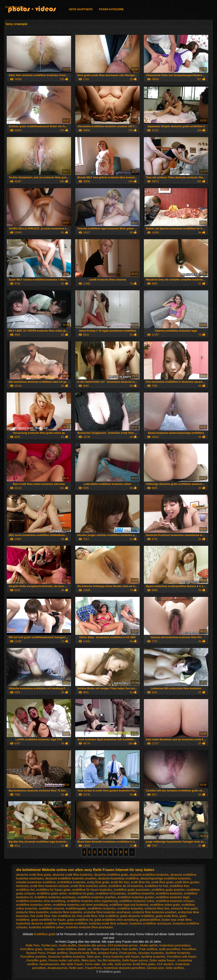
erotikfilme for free (156, 886)
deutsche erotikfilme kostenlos (149, 875)
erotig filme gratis (98, 882)
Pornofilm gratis (37, 960)
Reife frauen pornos (135, 960)
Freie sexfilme (148, 949)
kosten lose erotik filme (177, 920)
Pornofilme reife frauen (182, 957)
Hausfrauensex (49, 964)
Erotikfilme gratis (15, 7)
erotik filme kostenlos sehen (89, 886)
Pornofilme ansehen (33, 957)
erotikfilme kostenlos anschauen (55, 897)
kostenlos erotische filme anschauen (89, 927)
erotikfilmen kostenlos (102, 908)
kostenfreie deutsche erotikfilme (37, 923)
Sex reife (107, 964)
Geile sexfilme (175, 968)
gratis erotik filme (167, 916)
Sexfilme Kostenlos (178, 953)
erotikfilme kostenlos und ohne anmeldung (80, 905)
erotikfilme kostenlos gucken (136, 897)
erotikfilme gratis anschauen (132, 890)
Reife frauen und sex (107, 949)
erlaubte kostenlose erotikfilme (36, 882)
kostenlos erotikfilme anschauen (150, 923)
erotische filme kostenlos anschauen (107, 912)
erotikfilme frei (25, 890)
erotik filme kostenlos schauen (50, 886)
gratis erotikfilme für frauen (49, 920)
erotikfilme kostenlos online (137, 901)
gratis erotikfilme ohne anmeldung (116, 920)
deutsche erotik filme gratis (34, 875)
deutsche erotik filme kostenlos (72, 875)
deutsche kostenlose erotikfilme (118, 878)
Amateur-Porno (108, 953)
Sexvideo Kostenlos (151, 953)
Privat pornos (128, 953)
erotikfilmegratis (76, 908)
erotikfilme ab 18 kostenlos (126, 886)
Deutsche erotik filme (83, 953)
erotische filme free (157, 908)
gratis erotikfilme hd (80, 920)
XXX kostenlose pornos (123, 945)
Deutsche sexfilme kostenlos (67, 957)
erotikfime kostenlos (130, 908)
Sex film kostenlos (109, 960)
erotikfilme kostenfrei (141, 893)
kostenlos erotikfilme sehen (47, 927)
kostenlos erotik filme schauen (109, 923)
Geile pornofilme (170, 949)
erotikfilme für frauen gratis (53, 890)
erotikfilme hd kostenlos (111, 893)
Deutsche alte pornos (92, 945)
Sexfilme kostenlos (153, 957)
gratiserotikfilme (150, 920)
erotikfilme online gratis (165, 905)
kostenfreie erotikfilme (73, 923)
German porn (155, 968)
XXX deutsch (165, 964)
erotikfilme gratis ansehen (168, 890)
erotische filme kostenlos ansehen (154, 912)
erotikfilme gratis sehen (52, 893)
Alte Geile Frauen (72, 964)
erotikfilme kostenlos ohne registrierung (92, 901)
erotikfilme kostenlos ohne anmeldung (41, 901)
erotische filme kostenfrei (32, 912)
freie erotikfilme (109, 916)
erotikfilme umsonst (51, 908)
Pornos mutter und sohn (64, 960)
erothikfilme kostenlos (71, 882)
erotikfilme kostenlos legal (172, 897)
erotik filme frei (140, 882)
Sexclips (50, 949)
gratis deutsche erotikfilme (137, 916)
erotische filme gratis (184, 908)
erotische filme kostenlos (66, 912)
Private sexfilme (57, 953)
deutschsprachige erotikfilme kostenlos (165, 878)
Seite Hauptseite (81, 9)
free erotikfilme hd (63, 916)
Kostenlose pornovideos (175, 945)
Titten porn (94, 957)
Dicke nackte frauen (163, 960)
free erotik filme (40, 916)
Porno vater (93, 964)
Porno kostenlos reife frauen (121, 957)
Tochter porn (49, 945)
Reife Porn (33, 945)
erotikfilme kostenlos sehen (34, 905)
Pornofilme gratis (31, 949)
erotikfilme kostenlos (169, 893)
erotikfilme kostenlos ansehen (97, 897)
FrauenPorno (94, 968)
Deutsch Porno (36, 953)
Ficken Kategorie (111, 9)
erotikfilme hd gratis (81, 893)
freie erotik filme (87, 916)
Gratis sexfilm (68, 945)
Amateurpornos (57, 968)
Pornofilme (189, 949)
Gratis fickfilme (67, 949)
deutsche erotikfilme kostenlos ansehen (71, 878)
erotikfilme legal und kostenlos (129, 905)
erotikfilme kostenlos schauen (175, 901)
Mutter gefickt (149, 945)
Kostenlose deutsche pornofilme (124, 968)
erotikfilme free (179, 886)
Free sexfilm (130, 949)
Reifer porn (76, 968)
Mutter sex (85, 949)
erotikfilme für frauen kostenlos (92, 890)
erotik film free (120, 882)
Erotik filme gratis (144, 964)
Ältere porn (88, 960)
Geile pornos (123, 964)
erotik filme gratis (162, 882)
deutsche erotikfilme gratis (111, 875)
